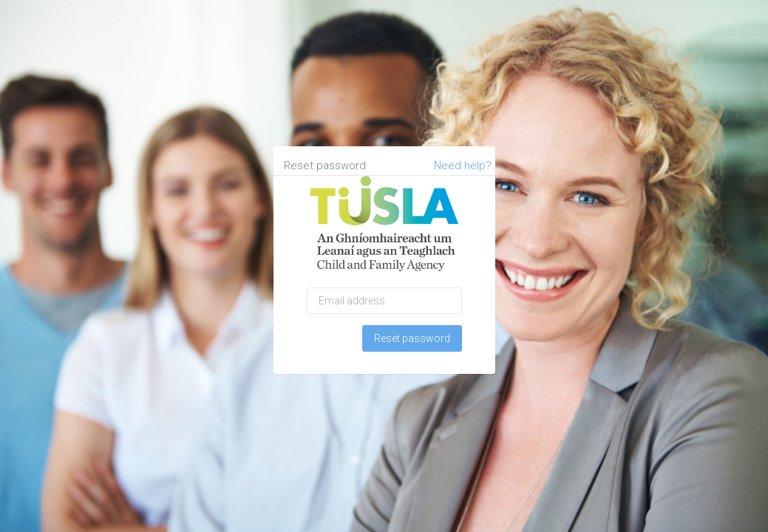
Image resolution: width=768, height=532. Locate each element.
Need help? (463, 166)
